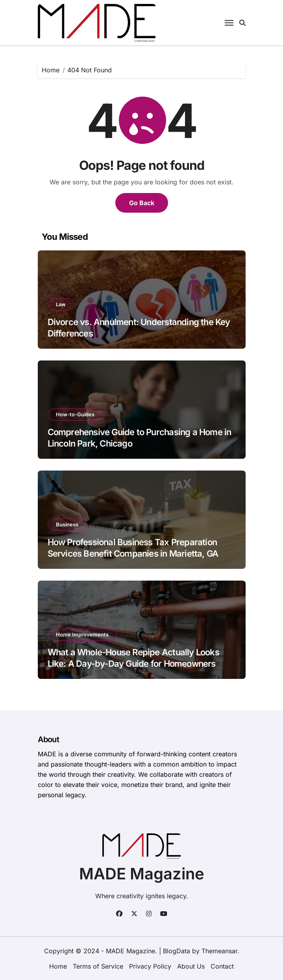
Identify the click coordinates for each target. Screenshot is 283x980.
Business (67, 524)
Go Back (142, 203)
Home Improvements (82, 634)
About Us (191, 966)
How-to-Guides (75, 414)
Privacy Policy (150, 966)
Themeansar (219, 951)
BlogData (177, 951)
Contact (222, 966)
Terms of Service (98, 966)
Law (61, 304)
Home (58, 966)
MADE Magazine (142, 874)
